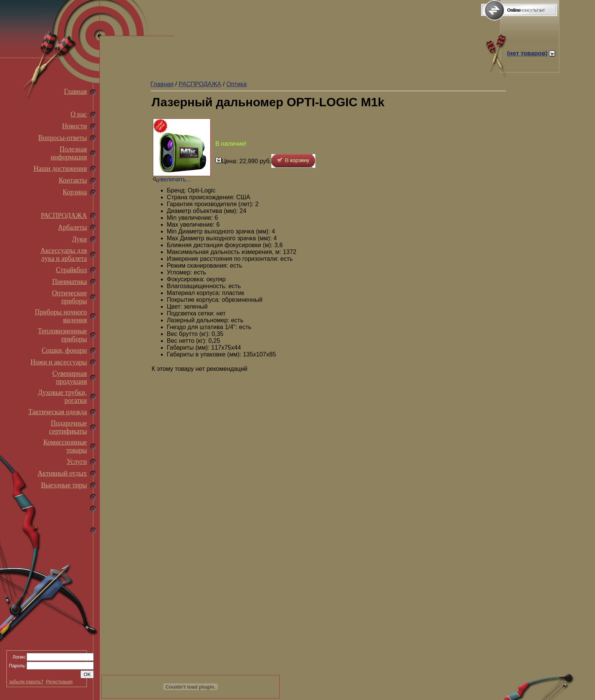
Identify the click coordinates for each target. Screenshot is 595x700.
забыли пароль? (26, 682)
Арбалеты (72, 227)
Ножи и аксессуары (59, 362)
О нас (79, 114)
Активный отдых (62, 473)
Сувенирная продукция (70, 378)
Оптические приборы (69, 297)
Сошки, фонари (64, 350)
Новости (75, 126)
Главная (76, 91)
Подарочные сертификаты (68, 427)
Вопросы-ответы (63, 138)
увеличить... (174, 179)
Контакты (73, 180)
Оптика (236, 84)
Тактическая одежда (58, 412)
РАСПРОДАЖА (64, 216)
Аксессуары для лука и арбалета (64, 255)
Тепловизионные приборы (62, 335)
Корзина (75, 192)
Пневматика (69, 282)
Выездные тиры (64, 485)
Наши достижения (60, 169)
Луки (79, 239)
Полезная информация (69, 153)
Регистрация (59, 682)
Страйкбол (71, 270)
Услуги (77, 462)
